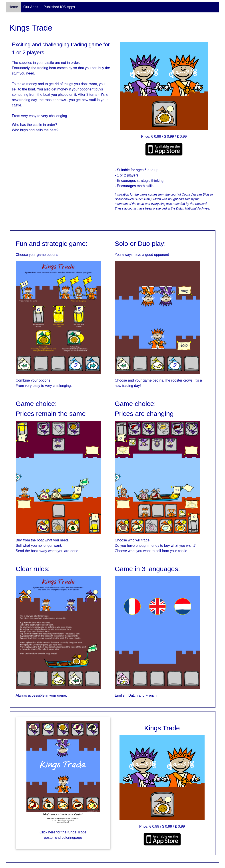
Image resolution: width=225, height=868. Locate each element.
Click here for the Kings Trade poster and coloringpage (63, 835)
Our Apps (31, 7)
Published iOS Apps (59, 7)
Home (13, 7)
